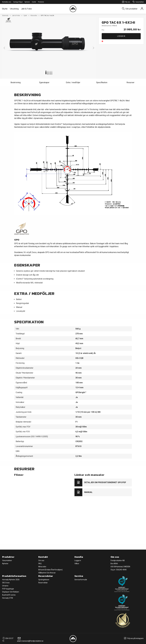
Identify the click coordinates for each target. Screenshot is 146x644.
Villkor (77, 564)
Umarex (5, 586)
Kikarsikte (34, 16)
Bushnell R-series (9, 595)
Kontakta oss (7, 2)
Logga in (121, 36)
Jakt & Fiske (26, 9)
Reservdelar (43, 583)
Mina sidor (42, 567)
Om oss (41, 560)
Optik (25, 16)
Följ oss (126, 2)
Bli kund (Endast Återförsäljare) (50, 570)
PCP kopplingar (8, 589)
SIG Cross (6, 583)
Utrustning (14, 9)
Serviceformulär (81, 580)
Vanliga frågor (18, 2)
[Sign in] (142, 9)
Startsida (5, 16)
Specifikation (102, 82)
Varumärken (138, 2)
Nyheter (27, 2)
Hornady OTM (8, 598)
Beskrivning (16, 82)
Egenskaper (44, 82)
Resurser (130, 82)
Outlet (34, 2)
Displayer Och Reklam (11, 592)
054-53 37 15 (8, 640)
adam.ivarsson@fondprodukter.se (30, 640)
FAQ (40, 564)
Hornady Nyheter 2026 (11, 580)
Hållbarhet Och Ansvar (47, 573)
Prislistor (41, 2)
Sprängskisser (44, 580)
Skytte (5, 9)
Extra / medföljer (73, 82)
